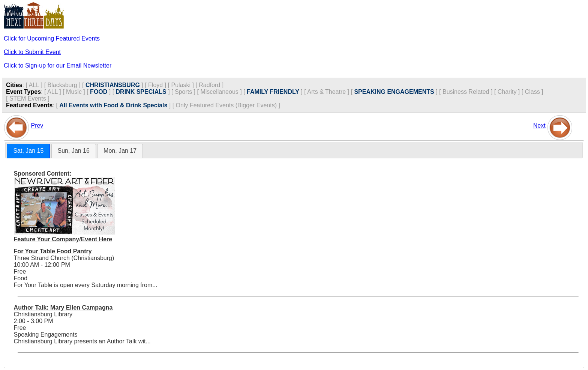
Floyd (155, 85)
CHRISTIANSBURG (113, 85)
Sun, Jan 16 (74, 151)
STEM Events (28, 99)
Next (539, 126)
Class (532, 92)
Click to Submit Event (32, 52)
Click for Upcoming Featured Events (52, 38)
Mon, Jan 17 (120, 151)
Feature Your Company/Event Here (63, 239)
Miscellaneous (219, 92)
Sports (183, 92)
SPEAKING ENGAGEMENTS (394, 92)
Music (74, 92)
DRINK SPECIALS (141, 92)
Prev (37, 126)
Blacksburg (62, 85)
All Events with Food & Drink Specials (113, 105)
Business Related (466, 92)
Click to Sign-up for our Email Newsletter (58, 65)
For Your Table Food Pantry (53, 251)
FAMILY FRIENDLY (273, 92)
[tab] (28, 151)
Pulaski (181, 85)
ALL (34, 85)
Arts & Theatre (326, 92)
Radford (209, 85)
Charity (507, 92)
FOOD (99, 92)
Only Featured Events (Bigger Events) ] (228, 105)
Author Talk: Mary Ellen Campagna (63, 308)
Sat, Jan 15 (28, 151)
